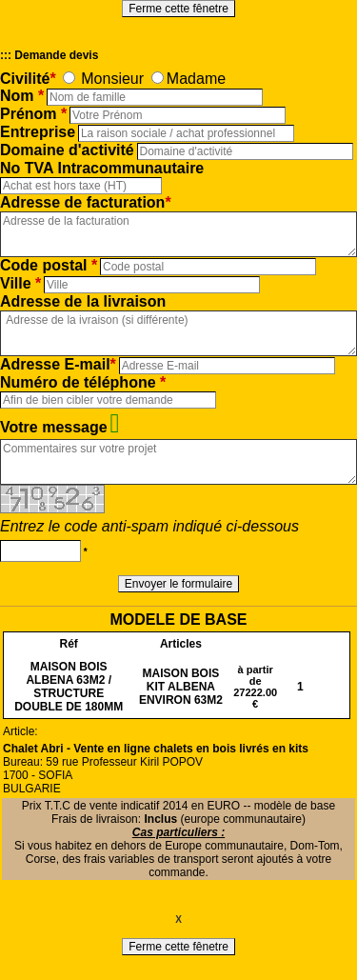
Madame (196, 79)
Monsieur (112, 79)
